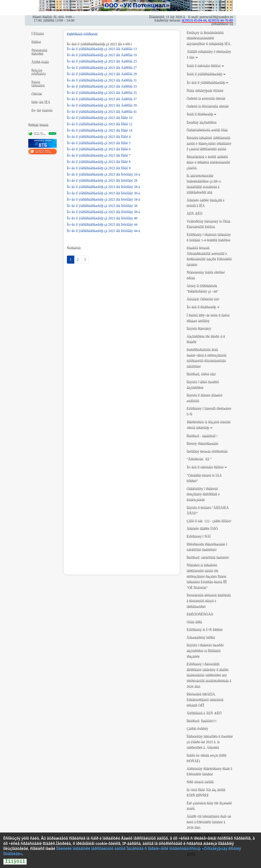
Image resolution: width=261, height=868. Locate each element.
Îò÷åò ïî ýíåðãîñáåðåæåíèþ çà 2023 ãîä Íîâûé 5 (99, 143)
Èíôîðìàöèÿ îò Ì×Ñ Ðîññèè (205, 630)
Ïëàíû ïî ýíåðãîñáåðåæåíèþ (204, 74)
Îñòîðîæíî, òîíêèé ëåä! (201, 374)
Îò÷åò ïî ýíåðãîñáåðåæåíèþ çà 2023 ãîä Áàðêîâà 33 (102, 86)
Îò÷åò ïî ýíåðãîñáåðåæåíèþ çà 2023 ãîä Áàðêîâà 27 (102, 68)
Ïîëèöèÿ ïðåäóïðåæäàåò (202, 444)
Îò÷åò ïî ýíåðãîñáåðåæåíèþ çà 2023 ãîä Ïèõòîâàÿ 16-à (103, 174)
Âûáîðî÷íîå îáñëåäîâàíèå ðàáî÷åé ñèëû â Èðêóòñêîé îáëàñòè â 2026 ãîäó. (209, 822)
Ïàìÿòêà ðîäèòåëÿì (199, 329)
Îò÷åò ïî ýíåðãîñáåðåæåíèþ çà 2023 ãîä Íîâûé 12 (100, 124)
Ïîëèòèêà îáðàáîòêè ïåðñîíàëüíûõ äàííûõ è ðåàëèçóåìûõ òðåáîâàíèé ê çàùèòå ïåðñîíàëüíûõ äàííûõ (209, 144)
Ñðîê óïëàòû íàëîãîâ (200, 782)
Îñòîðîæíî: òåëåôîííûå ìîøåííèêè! (208, 558)
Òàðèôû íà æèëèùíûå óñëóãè (206, 99)
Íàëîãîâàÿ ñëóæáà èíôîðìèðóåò (207, 452)
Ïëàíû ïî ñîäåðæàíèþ (200, 114)
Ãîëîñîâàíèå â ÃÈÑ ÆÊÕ (204, 713)
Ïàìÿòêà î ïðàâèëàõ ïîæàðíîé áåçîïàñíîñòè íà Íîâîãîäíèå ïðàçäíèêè (205, 651)
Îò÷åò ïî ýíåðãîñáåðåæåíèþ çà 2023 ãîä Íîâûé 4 (99, 137)
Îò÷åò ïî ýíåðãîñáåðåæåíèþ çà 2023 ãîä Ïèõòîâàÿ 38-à (103, 212)
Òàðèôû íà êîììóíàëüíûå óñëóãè (208, 106)
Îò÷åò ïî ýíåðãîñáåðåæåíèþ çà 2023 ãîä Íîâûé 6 (99, 149)
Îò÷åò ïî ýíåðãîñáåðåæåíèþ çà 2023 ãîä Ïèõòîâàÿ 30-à (103, 193)
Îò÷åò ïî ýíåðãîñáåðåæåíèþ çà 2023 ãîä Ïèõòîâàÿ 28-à (103, 187)
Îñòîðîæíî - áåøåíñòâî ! (202, 436)
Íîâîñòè (36, 42)
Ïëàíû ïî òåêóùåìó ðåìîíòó (204, 66)
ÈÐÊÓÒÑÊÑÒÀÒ (200, 614)
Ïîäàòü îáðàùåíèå (38, 84)
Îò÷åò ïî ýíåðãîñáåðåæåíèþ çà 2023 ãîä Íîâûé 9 (99, 168)
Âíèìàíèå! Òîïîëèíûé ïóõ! (203, 299)
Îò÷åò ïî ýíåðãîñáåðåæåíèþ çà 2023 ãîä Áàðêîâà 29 (102, 74)
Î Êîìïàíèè (38, 34)
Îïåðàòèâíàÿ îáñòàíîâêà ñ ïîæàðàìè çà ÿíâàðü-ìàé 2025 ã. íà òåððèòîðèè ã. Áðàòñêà (210, 742)
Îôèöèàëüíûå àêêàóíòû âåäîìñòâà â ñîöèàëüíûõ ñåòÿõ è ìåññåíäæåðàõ (209, 601)
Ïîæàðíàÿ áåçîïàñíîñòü (201, 123)
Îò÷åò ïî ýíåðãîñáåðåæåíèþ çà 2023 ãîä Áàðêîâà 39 (102, 105)
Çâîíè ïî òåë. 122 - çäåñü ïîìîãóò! (209, 521)
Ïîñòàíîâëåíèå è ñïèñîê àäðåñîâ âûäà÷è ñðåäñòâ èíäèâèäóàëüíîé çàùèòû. (208, 163)
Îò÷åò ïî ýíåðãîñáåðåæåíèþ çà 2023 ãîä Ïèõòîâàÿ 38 (102, 206)
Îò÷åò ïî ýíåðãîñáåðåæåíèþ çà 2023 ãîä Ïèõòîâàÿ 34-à (103, 199)
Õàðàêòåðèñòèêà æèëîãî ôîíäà (207, 130)
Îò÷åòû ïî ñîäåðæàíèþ (201, 307)
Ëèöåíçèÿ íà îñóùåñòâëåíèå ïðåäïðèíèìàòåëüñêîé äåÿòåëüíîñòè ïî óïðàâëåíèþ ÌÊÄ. (209, 38)
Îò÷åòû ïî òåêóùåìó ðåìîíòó (205, 467)
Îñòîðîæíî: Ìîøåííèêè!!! (201, 721)
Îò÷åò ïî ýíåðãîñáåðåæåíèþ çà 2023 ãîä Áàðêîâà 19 (102, 55)
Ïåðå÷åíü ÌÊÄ (41, 102)
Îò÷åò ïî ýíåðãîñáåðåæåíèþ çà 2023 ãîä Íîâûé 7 (99, 155)
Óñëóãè (37, 94)
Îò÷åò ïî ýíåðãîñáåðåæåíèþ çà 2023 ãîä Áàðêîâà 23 (102, 61)
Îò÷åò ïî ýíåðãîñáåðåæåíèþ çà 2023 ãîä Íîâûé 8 (99, 162)
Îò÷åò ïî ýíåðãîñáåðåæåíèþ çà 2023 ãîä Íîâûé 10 (100, 118)
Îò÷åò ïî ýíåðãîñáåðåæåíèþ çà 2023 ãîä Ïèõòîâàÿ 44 (102, 225)
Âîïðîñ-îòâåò (40, 62)
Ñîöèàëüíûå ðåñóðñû (39, 52)
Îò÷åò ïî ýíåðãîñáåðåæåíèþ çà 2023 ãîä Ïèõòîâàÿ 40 (102, 218)
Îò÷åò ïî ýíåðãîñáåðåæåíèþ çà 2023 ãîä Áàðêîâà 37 (102, 99)
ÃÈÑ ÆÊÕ (194, 214)
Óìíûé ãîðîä (194, 622)
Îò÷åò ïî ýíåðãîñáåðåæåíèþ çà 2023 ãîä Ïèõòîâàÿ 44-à (103, 231)
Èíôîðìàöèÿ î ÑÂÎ (198, 537)
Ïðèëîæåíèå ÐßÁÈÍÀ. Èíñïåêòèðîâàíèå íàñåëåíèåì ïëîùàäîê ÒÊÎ (205, 700)
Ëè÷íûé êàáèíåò (42, 111)
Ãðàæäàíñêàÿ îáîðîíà (201, 638)
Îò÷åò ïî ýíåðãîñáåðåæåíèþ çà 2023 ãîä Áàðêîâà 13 (102, 49)
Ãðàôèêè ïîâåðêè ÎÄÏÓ (202, 529)
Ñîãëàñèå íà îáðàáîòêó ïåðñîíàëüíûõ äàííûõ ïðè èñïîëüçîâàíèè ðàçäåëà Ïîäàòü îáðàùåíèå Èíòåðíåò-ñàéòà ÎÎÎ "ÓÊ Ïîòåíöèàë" (207, 576)
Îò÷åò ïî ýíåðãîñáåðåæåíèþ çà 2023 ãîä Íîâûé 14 (100, 130)
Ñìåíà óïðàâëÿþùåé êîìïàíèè (205, 91)
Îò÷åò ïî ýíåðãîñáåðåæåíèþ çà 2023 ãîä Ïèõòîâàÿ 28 (102, 181)
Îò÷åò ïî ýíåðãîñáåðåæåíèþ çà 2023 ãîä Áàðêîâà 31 (102, 80)
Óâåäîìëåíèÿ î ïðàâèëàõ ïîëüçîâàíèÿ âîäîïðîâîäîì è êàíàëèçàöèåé (203, 494)
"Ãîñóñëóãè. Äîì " (199, 459)
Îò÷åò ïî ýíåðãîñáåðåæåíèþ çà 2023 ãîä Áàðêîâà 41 (102, 112)
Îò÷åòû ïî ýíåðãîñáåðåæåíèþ (206, 83)
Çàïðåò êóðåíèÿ (197, 729)
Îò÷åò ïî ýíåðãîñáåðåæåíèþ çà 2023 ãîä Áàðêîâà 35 (102, 93)
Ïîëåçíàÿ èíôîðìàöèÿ (39, 72)
